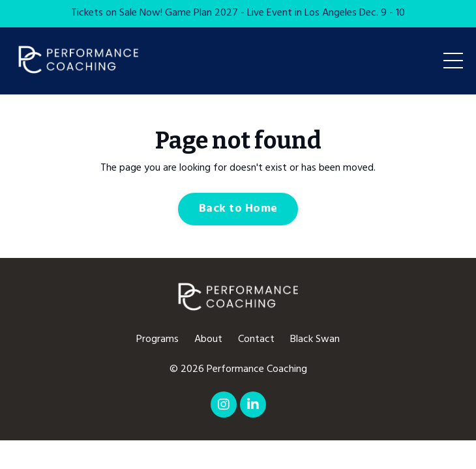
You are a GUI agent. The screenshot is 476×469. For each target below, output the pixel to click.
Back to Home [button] (238, 209)
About (208, 339)
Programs (157, 339)
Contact (256, 339)
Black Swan (315, 339)
